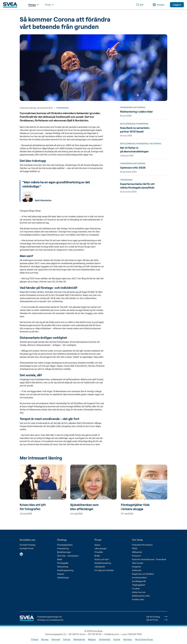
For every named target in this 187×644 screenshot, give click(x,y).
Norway (45, 639)
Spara (97, 545)
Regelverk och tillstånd (143, 574)
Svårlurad (137, 570)
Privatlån (99, 552)
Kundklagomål (139, 581)
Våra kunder (138, 563)
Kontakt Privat (27, 548)
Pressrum (136, 556)
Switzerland (105, 639)
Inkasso (61, 574)
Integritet (136, 567)
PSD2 (135, 548)
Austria (117, 639)
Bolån (97, 556)
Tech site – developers (68, 556)
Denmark (56, 639)
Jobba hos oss (139, 592)
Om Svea (137, 540)
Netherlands (79, 639)
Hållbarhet (137, 552)
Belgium (92, 639)
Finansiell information (142, 545)
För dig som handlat (104, 570)
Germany (128, 639)
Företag (62, 540)
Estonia (67, 639)
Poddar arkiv (138, 599)
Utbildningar (63, 578)
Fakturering (63, 567)
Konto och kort (102, 559)
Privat (98, 540)
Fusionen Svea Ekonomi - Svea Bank (149, 559)
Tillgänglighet (138, 585)
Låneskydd (100, 567)
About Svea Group (144, 639)
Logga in (177, 5)
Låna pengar (101, 548)
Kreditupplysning (65, 570)
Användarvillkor (139, 578)
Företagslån (63, 563)
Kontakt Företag (28, 545)
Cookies (136, 588)
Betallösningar (64, 552)
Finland (35, 639)
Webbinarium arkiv (141, 596)
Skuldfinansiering (103, 563)
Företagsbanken (65, 545)
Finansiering (63, 548)
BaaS (60, 559)
